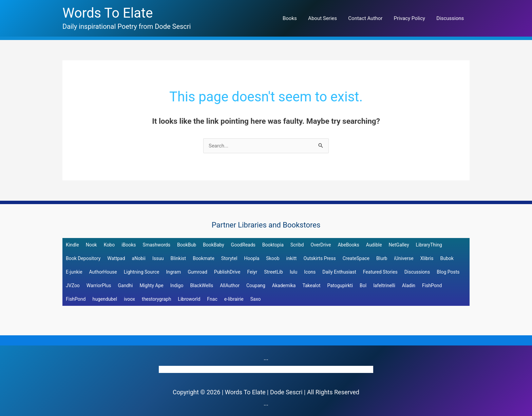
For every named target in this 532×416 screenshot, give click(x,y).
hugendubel (105, 299)
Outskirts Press (319, 258)
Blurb (382, 258)
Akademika (284, 285)
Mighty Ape (151, 285)
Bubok (447, 258)
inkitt (292, 258)
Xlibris (427, 258)
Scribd (297, 245)
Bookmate (204, 258)
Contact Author (368, 18)
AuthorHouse (103, 272)
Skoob (273, 258)
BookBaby (214, 245)
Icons (310, 272)
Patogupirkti (340, 285)
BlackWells (202, 285)
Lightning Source (142, 272)
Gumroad (197, 272)
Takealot (311, 285)
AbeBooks (348, 245)
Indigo (177, 285)
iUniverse (404, 258)
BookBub (187, 245)
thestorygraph (156, 299)
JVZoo (73, 285)
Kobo (109, 245)
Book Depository (83, 258)
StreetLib (273, 272)
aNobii (139, 258)
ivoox (129, 299)
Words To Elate (108, 13)
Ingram (173, 272)
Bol (363, 285)
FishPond (432, 285)
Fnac (212, 299)
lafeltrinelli (384, 285)
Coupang (256, 285)
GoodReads (243, 245)
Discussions (451, 18)
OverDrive (321, 245)
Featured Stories (380, 272)
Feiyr (252, 272)
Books (295, 18)
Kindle (72, 245)
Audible (374, 245)
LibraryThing (429, 245)
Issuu (158, 258)
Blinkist (178, 258)
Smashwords (157, 245)
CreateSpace (356, 258)
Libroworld (189, 299)
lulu (293, 272)
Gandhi (125, 285)
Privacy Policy (411, 18)
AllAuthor (230, 285)
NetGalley (399, 245)
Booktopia (273, 245)
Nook (91, 245)
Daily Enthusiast (339, 272)
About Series (327, 18)
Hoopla (252, 258)
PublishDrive (227, 272)
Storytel (229, 258)
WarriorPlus (99, 285)
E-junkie (74, 272)
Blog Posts (448, 272)
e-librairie (234, 299)
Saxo (256, 299)
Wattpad (116, 258)
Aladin (409, 285)
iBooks (129, 245)
